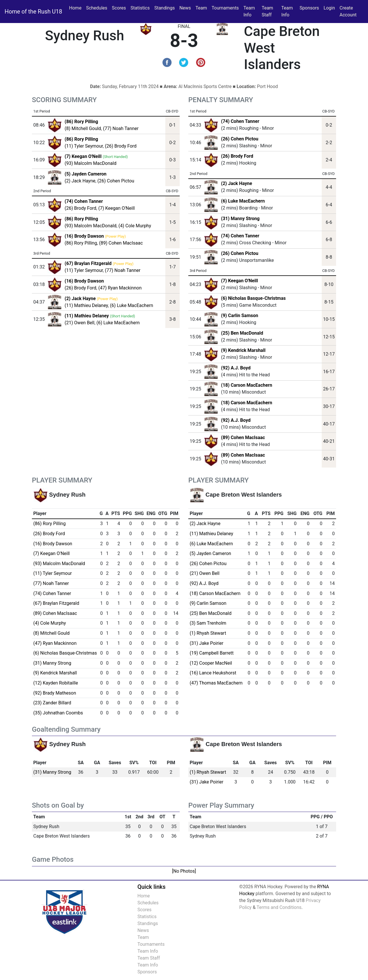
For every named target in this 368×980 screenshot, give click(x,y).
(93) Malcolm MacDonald (91, 163)
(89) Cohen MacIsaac (121, 243)
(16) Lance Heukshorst (213, 673)
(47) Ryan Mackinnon (120, 288)
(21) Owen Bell (80, 323)
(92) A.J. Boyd (236, 368)
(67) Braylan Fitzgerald (56, 603)
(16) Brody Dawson (53, 544)
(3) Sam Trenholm (208, 623)
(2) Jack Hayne (80, 181)
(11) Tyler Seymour (84, 146)
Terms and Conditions (279, 907)
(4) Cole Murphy (135, 226)
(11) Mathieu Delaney (86, 305)
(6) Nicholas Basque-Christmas (253, 298)
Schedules (97, 8)
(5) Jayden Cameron (210, 553)
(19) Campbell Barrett (212, 653)
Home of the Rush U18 (33, 12)
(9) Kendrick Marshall (243, 350)
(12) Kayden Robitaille (56, 683)
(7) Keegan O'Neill (117, 208)
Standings (165, 8)
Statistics (141, 7)
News (185, 8)
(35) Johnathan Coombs (58, 713)
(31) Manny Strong (240, 219)
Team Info (249, 11)
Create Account (348, 11)
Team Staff (267, 11)
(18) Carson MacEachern (247, 385)
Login (329, 8)
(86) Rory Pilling (81, 243)
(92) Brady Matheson (55, 693)
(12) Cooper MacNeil (211, 663)
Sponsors (309, 8)
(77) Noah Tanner (121, 128)
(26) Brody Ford (121, 146)
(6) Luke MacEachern (131, 305)
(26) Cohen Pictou (116, 181)
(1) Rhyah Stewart (208, 633)
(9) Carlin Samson (240, 315)
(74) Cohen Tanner (240, 121)
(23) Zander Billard (52, 703)
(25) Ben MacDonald (242, 333)
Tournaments (225, 8)
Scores (120, 7)
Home (75, 8)
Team (201, 8)
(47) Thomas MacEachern (216, 683)
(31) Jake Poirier (207, 643)
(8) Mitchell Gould (83, 128)
